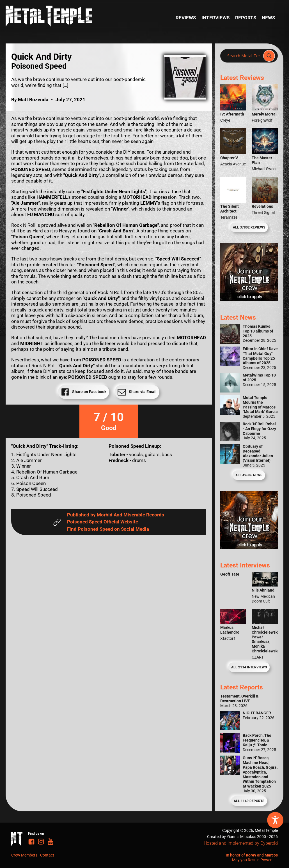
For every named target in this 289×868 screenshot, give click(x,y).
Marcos (271, 855)
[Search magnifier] (269, 56)
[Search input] (243, 56)
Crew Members (24, 855)
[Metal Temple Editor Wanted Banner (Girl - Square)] (249, 299)
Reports (246, 18)
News (268, 18)
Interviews (215, 18)
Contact (47, 855)
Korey (251, 855)
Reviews (186, 18)
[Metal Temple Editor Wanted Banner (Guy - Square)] (249, 547)
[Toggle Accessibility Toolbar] (275, 820)
